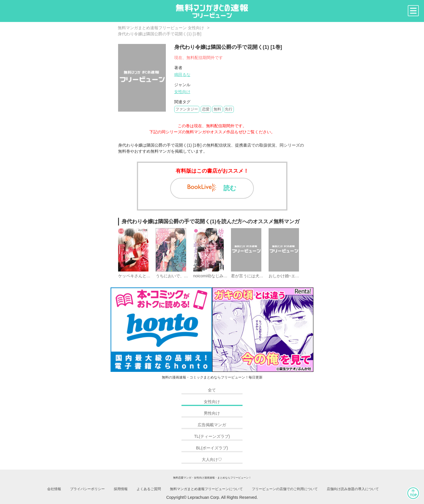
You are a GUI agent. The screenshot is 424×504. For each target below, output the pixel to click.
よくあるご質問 (149, 489)
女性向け (182, 92)
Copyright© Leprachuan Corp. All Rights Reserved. (212, 497)
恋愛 (206, 109)
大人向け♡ (212, 459)
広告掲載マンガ (212, 425)
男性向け (212, 413)
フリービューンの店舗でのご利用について (285, 489)
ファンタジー (187, 109)
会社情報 (54, 489)
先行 (229, 109)
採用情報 (121, 489)
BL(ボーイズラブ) (212, 448)
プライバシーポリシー (87, 489)
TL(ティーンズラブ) (212, 436)
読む (212, 188)
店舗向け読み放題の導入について (353, 489)
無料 (217, 109)
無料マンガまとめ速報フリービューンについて (206, 489)
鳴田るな (182, 75)
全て (212, 390)
